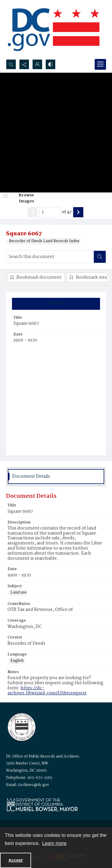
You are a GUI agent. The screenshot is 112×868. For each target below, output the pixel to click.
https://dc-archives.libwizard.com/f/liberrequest (47, 691)
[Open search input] (11, 64)
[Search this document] (50, 257)
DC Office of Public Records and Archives (43, 757)
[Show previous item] (33, 212)
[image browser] (22, 198)
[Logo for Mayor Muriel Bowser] (42, 805)
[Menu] (100, 64)
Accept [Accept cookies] (16, 860)
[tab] (56, 304)
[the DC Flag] (54, 30)
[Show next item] (78, 212)
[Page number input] (50, 212)
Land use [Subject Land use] (19, 593)
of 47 (67, 212)
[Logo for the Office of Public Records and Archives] (21, 726)
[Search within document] (100, 257)
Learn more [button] (54, 843)
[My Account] (37, 64)
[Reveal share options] (24, 64)
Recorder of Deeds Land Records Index (44, 241)
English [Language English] (17, 661)
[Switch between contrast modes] (50, 64)
